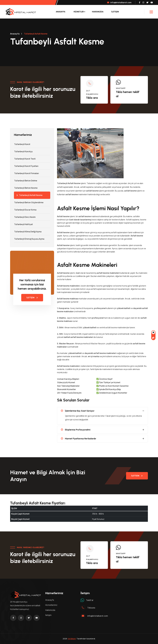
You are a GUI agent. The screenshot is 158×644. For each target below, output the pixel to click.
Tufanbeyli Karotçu (23, 151)
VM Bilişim (72, 639)
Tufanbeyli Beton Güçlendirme (29, 202)
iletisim (137, 476)
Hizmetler (79, 12)
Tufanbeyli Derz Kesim (25, 217)
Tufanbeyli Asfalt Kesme (29, 195)
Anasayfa (61, 12)
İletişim (32, 298)
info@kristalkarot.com (119, 2)
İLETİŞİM (115, 12)
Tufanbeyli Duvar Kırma (25, 210)
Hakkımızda (98, 12)
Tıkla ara (92, 98)
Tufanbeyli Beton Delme (26, 181)
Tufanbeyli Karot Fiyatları (26, 166)
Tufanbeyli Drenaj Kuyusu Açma (29, 239)
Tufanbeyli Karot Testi (25, 159)
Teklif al (90, 600)
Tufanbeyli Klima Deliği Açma (28, 232)
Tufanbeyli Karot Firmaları (26, 173)
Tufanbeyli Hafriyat (23, 224)
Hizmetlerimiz (51, 605)
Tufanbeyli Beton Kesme (26, 188)
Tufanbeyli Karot (22, 144)
